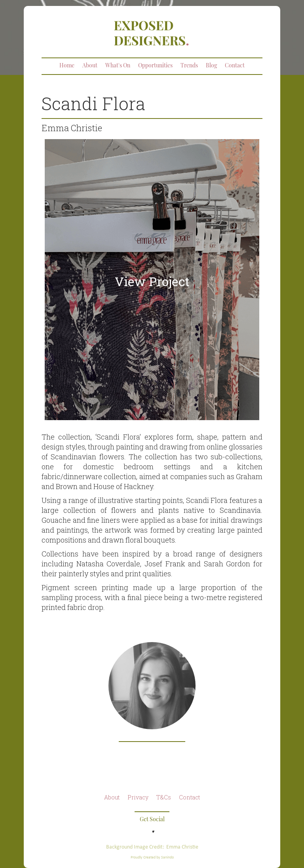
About (90, 66)
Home (67, 66)
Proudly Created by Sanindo (152, 857)
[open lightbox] (152, 280)
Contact (235, 66)
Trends (189, 66)
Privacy (138, 797)
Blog (211, 66)
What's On (118, 66)
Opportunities (155, 66)
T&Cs (164, 797)
